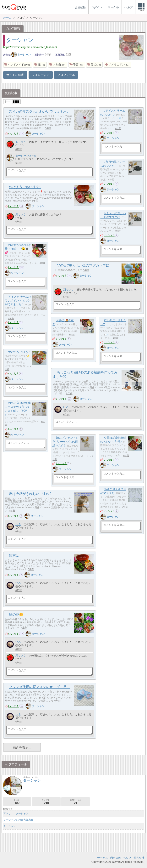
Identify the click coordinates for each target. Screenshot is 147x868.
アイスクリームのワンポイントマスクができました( (18, 300)
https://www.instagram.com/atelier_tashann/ (30, 47)
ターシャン (20, 40)
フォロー (17, 802)
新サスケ (21, 142)
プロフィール (66, 75)
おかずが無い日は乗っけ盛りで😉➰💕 (18, 249)
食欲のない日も (18, 352)
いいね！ (14, 133)
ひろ (66, 407)
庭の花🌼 (16, 615)
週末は (14, 556)
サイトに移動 (15, 75)
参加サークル (76, 802)
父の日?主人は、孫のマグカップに (83, 265)
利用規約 (116, 858)
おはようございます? (25, 187)
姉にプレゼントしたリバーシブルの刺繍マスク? (65, 441)
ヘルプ (127, 858)
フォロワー (46, 802)
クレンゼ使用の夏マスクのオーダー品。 (39, 687)
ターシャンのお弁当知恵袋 (18, 820)
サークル (103, 858)
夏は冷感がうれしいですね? (30, 494)
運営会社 (139, 858)
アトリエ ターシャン (16, 813)
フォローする (41, 75)
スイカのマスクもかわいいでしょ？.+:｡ (38, 111)
